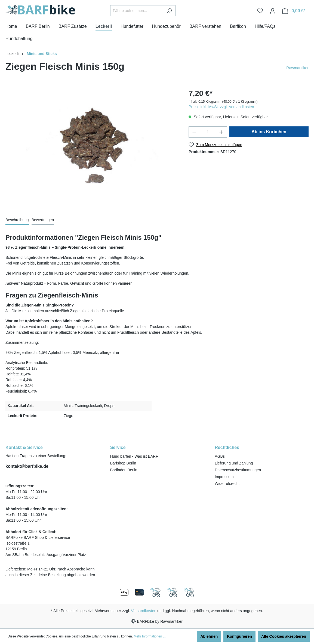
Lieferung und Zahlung (234, 463)
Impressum (224, 477)
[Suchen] (169, 11)
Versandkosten (144, 611)
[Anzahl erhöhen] (221, 132)
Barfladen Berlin (124, 470)
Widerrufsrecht (227, 484)
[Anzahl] (208, 132)
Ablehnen (209, 636)
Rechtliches (227, 447)
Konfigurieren (239, 636)
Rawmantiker (297, 68)
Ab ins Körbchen (269, 132)
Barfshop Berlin (123, 463)
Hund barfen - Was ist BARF (134, 456)
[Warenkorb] (294, 11)
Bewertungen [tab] (43, 220)
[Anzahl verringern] (194, 132)
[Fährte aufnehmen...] (137, 11)
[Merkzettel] (260, 11)
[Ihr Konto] (273, 11)
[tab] (17, 220)
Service (118, 447)
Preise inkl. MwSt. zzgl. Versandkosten (221, 107)
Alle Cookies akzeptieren (284, 636)
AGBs (220, 456)
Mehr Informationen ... (150, 636)
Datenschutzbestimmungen (238, 470)
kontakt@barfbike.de (27, 466)
